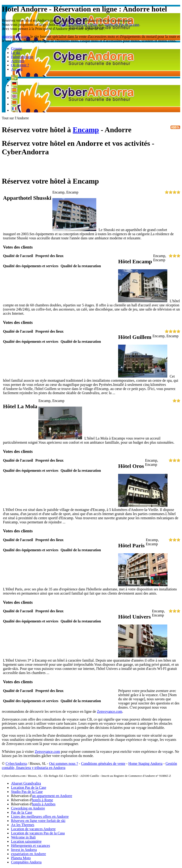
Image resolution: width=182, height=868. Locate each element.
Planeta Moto (21, 858)
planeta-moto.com (15, 37)
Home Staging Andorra (145, 764)
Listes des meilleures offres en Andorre (40, 817)
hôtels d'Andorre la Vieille (78, 25)
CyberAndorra (16, 764)
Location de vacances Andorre (33, 829)
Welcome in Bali (23, 837)
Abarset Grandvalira (26, 783)
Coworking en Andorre (28, 808)
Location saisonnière (26, 841)
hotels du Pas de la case (122, 25)
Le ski (16, 53)
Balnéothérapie (22, 57)
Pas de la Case (22, 812)
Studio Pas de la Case (27, 792)
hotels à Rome (43, 800)
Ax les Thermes (23, 825)
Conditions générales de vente (103, 764)
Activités (18, 61)
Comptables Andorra (26, 862)
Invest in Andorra (24, 850)
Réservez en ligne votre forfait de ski (38, 821)
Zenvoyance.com (110, 711)
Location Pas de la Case (29, 787)
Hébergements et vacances (30, 846)
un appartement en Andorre (52, 796)
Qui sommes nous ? (64, 764)
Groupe (17, 48)
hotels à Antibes (44, 804)
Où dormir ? (20, 65)
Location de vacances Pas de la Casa (38, 833)
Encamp (86, 130)
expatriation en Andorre (28, 854)
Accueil (17, 69)
